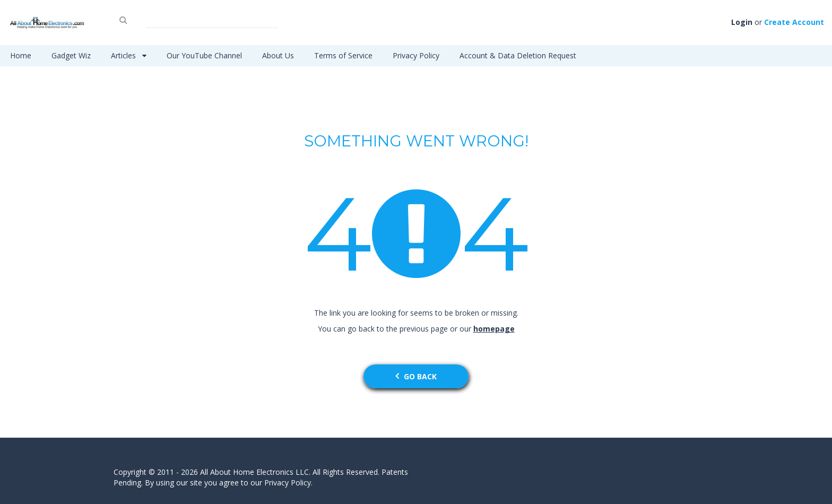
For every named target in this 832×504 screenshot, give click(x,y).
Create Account (794, 22)
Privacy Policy (416, 55)
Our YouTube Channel (204, 55)
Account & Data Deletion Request (518, 55)
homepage (494, 329)
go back (416, 376)
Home (21, 55)
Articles (129, 55)
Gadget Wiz (71, 55)
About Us (278, 55)
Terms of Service (343, 55)
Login (742, 22)
